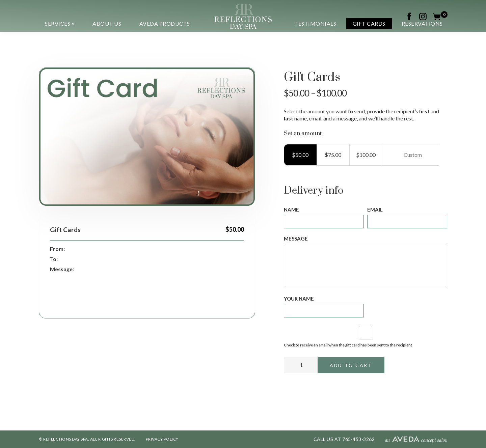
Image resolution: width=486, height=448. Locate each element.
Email (375, 209)
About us (107, 23)
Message (296, 239)
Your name (299, 299)
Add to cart (351, 365)
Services (58, 23)
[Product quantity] (301, 365)
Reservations (422, 23)
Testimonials (315, 23)
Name (291, 209)
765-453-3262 (358, 439)
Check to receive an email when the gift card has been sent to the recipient (348, 345)
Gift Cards (369, 23)
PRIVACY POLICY (162, 439)
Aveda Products (165, 23)
